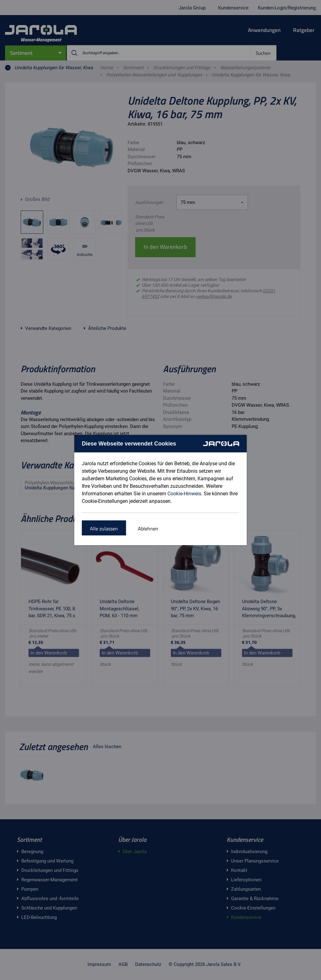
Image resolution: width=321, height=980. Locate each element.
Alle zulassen (104, 529)
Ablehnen (148, 529)
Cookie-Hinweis (184, 494)
